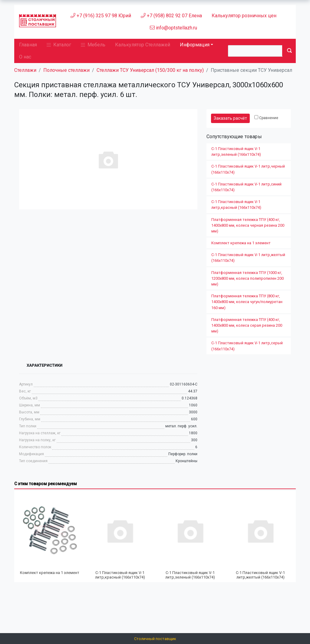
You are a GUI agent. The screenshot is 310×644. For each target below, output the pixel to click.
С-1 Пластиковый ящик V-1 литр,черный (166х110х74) (248, 169)
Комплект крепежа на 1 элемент (241, 243)
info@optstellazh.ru (173, 28)
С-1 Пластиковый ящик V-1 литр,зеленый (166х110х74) (236, 152)
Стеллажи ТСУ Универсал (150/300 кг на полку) (150, 70)
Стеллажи (25, 70)
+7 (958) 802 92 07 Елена (171, 16)
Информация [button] (195, 45)
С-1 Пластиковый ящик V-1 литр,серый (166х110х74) (247, 346)
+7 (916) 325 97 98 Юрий (101, 16)
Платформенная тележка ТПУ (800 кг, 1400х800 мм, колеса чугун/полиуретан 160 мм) (247, 302)
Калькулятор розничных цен (244, 16)
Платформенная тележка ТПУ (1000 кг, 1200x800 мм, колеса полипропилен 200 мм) (247, 278)
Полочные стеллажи (66, 70)
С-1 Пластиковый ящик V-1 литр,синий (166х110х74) (246, 187)
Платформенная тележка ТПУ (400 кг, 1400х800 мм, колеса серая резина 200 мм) (247, 325)
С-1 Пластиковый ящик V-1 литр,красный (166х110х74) (236, 205)
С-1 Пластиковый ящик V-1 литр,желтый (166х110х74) (248, 258)
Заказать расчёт (230, 118)
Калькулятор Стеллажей (143, 45)
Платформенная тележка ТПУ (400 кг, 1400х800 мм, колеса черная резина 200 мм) (248, 225)
